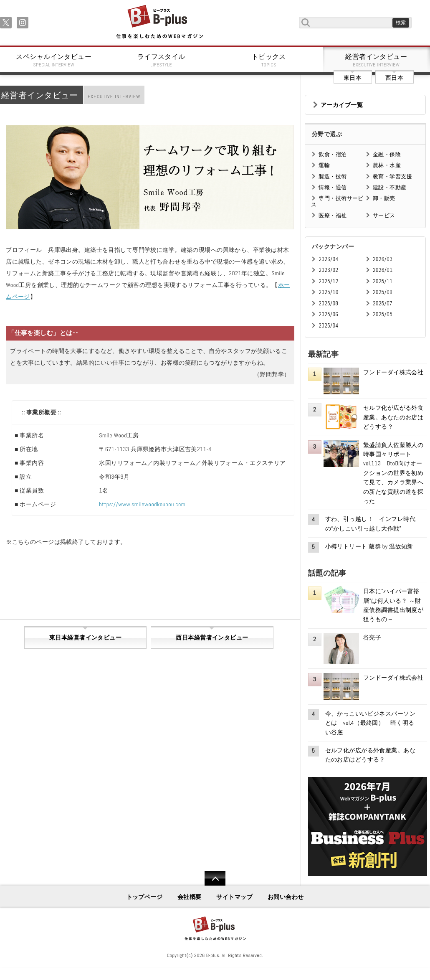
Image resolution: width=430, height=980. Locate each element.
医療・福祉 (333, 215)
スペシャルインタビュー (54, 60)
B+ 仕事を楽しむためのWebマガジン (159, 22)
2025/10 (328, 292)
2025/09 (383, 292)
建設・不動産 (390, 187)
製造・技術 (333, 176)
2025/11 (383, 281)
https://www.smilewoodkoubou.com (142, 504)
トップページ (145, 897)
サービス (384, 215)
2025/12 (328, 281)
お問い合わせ (286, 897)
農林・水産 (387, 165)
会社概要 (190, 897)
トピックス (269, 60)
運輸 (324, 165)
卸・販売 (384, 198)
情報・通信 (333, 187)
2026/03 (383, 259)
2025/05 (383, 314)
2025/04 (328, 326)
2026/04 (328, 259)
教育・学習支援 (392, 176)
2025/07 (383, 303)
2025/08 (328, 303)
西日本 (394, 78)
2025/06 (328, 314)
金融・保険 (387, 154)
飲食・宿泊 (333, 154)
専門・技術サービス (337, 201)
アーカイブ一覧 (342, 105)
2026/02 (328, 270)
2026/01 (383, 270)
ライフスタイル (162, 60)
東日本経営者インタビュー (85, 637)
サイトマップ (234, 897)
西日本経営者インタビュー (212, 637)
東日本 (353, 78)
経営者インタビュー (377, 60)
